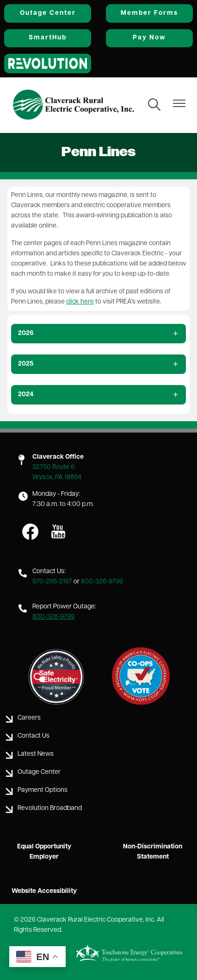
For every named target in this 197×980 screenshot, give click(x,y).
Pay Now (149, 38)
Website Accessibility (44, 891)
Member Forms (149, 13)
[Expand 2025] (98, 364)
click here (80, 302)
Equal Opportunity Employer (44, 852)
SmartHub (48, 38)
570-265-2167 (52, 582)
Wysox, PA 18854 (57, 477)
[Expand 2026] (98, 334)
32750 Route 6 (53, 467)
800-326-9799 (102, 582)
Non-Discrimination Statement (153, 852)
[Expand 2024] (98, 395)
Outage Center (48, 13)
